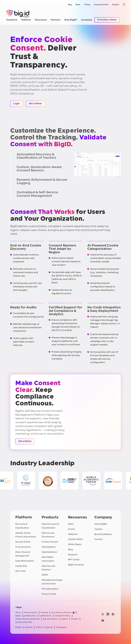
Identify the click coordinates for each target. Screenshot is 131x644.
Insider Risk (21, 566)
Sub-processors (50, 619)
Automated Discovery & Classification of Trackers (36, 156)
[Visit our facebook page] (113, 614)
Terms (18, 613)
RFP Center (74, 560)
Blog (70, 5)
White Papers (75, 544)
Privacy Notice (31, 613)
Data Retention (49, 552)
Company (87, 20)
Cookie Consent (50, 542)
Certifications (45, 616)
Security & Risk (23, 542)
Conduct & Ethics (62, 616)
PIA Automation (50, 589)
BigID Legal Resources (26, 616)
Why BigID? (71, 20)
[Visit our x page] (103, 614)
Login (17, 104)
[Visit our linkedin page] (108, 614)
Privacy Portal (49, 594)
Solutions (12, 20)
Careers (98, 529)
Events (72, 529)
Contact (116, 5)
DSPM (45, 575)
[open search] (124, 4)
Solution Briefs (75, 539)
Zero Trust (20, 571)
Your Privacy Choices (61, 613)
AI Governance (23, 547)
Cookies (44, 613)
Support (64, 619)
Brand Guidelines (103, 534)
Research (73, 555)
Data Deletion (49, 547)
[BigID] (18, 13)
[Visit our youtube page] (103, 621)
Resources (41, 20)
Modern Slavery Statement (28, 619)
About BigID (101, 524)
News (78, 5)
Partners (56, 20)
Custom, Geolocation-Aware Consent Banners (39, 169)
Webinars (73, 534)
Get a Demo (35, 104)
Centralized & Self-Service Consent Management (37, 194)
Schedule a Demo (107, 20)
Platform (26, 20)
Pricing (87, 5)
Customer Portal (101, 5)
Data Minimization (25, 561)
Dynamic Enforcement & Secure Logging (42, 181)
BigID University (76, 565)
